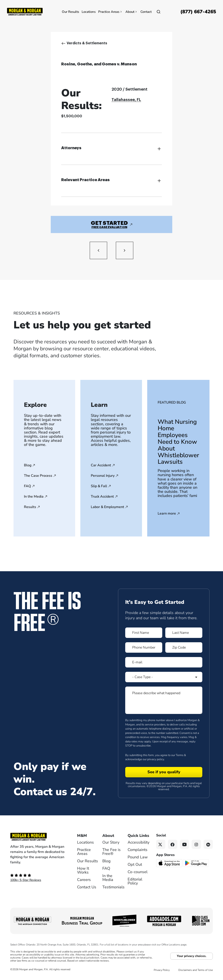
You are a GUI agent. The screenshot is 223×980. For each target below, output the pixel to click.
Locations (89, 12)
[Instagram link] (196, 844)
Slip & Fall (99, 486)
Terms (180, 755)
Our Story (111, 842)
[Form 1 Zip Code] (184, 647)
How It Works (83, 870)
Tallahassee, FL (126, 100)
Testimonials (113, 887)
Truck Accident (102, 497)
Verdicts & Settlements (87, 43)
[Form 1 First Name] (144, 633)
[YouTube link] (185, 844)
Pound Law (138, 857)
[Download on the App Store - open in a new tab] (170, 863)
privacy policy (156, 759)
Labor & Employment (107, 507)
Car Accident (101, 465)
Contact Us (87, 887)
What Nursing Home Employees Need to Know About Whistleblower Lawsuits (178, 442)
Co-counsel (138, 872)
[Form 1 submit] (164, 772)
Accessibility (139, 842)
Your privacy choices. (192, 956)
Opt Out (135, 864)
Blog (28, 465)
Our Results (70, 12)
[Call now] (198, 12)
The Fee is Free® (111, 852)
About (132, 12)
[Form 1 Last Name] (184, 633)
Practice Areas (111, 12)
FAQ (27, 486)
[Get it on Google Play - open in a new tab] (196, 863)
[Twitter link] (161, 844)
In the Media (34, 497)
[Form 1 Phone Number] (144, 647)
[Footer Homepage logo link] (38, 837)
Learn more (167, 514)
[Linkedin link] (208, 844)
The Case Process (38, 476)
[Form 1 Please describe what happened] (164, 700)
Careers (84, 880)
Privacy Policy (162, 970)
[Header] (25, 11)
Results (30, 507)
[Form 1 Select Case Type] (164, 677)
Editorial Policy (135, 881)
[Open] (159, 12)
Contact (146, 12)
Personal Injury (103, 476)
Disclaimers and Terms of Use (196, 970)
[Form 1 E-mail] (164, 662)
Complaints (138, 850)
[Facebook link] (173, 844)
